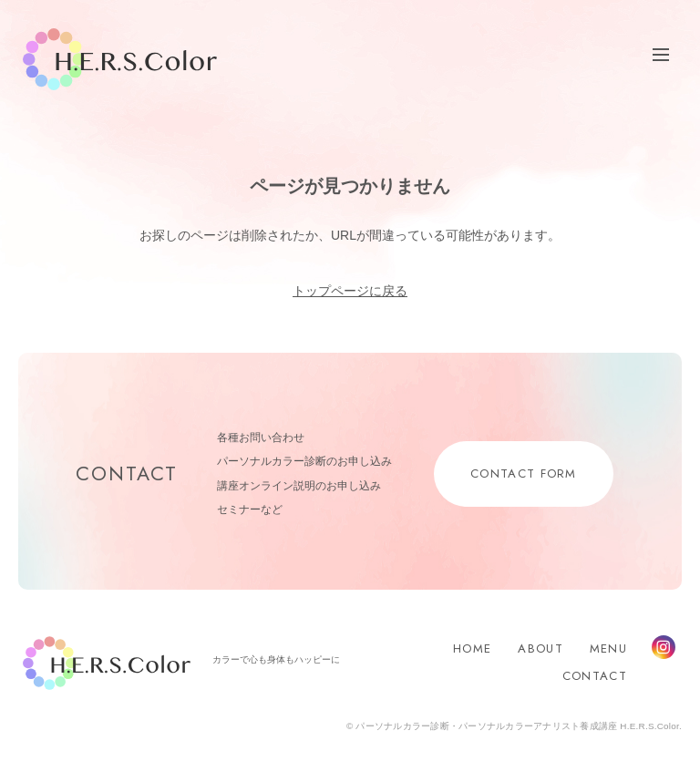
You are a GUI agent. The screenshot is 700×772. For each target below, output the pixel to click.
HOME (472, 648)
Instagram (664, 647)
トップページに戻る (350, 291)
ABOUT (540, 648)
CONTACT (595, 676)
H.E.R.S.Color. (120, 60)
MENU (608, 648)
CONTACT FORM (524, 473)
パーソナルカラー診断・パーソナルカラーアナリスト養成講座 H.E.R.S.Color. (517, 726)
